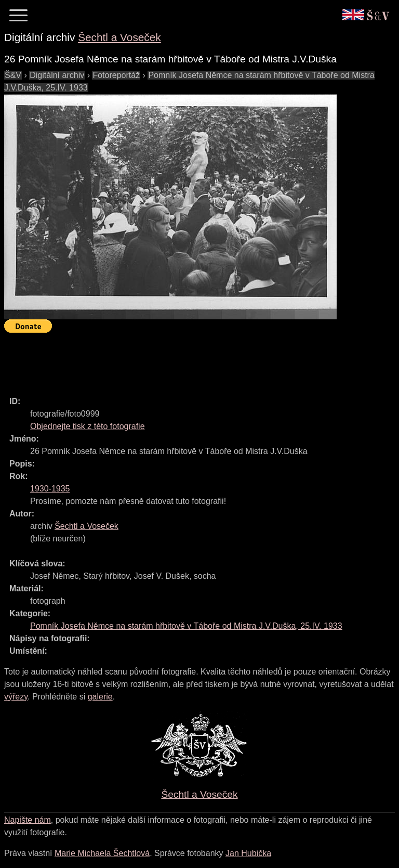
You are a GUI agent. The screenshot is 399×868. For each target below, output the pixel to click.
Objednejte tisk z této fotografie (88, 426)
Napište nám (28, 820)
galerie (100, 697)
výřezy (16, 697)
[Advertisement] (193, 360)
